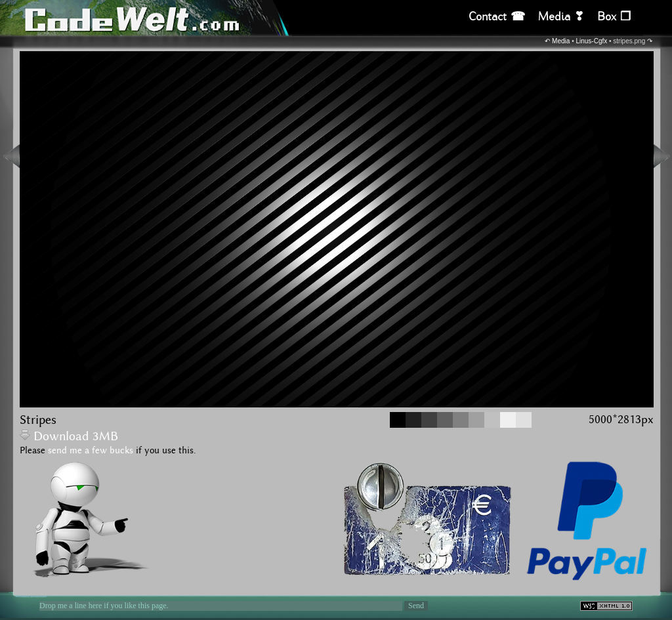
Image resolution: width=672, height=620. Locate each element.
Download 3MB (69, 437)
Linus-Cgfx (591, 41)
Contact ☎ (497, 17)
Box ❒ (614, 17)
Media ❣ (561, 17)
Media (561, 41)
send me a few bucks (91, 451)
